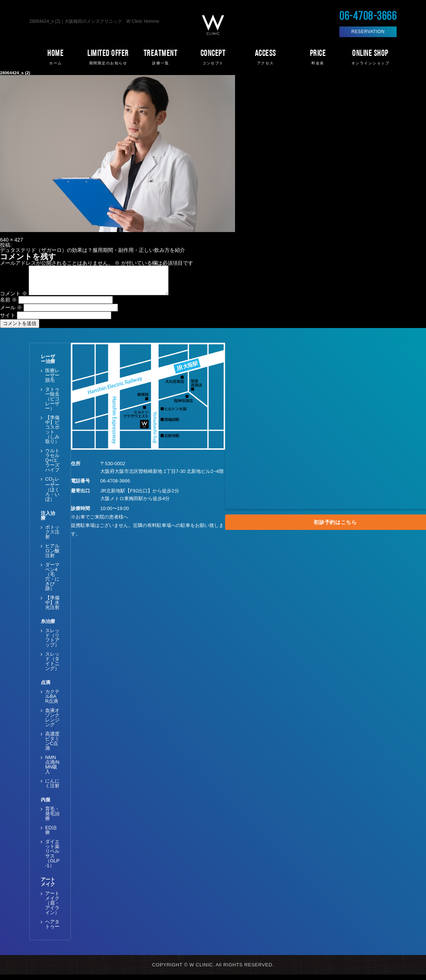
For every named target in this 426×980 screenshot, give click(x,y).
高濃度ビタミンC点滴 (52, 746)
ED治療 (51, 835)
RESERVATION (368, 32)
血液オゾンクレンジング (52, 723)
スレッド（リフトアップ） (52, 643)
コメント (14, 299)
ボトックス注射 (52, 537)
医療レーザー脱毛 (52, 381)
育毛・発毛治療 (52, 819)
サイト (8, 321)
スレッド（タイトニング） (52, 667)
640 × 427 (12, 240)
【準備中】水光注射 (52, 608)
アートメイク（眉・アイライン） (52, 908)
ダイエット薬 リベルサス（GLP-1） (52, 859)
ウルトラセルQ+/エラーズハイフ (52, 466)
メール (11, 313)
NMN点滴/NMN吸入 (52, 770)
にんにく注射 (52, 789)
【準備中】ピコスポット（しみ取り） (52, 435)
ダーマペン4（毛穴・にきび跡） (52, 582)
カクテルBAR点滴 (52, 702)
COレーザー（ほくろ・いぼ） (52, 495)
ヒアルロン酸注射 (52, 556)
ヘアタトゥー (52, 930)
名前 (8, 305)
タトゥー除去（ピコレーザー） (52, 404)
